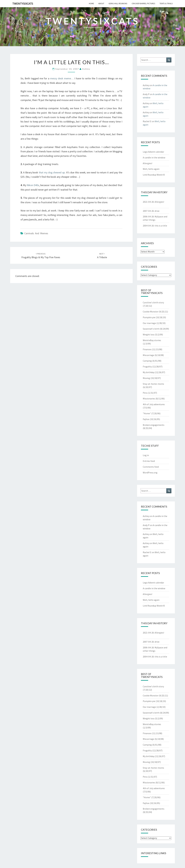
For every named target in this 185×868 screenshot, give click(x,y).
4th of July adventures (154, 404)
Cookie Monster (151, 312)
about (101, 3)
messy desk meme (61, 78)
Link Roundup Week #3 (154, 175)
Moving (146, 378)
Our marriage (149, 323)
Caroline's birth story (153, 302)
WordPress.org (150, 473)
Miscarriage (149, 355)
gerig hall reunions (118, 3)
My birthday (149, 372)
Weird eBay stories (152, 340)
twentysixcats (23, 4)
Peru (145, 393)
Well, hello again (151, 169)
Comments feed (151, 467)
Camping (147, 361)
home (91, 3)
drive (157, 211)
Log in (146, 455)
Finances (147, 349)
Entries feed (149, 461)
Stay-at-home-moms (153, 384)
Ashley (86, 69)
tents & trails (166, 3)
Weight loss (149, 334)
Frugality (147, 366)
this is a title (161, 226)
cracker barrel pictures (143, 3)
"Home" (147, 413)
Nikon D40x (33, 185)
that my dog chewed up (52, 172)
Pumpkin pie (149, 317)
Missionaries (149, 399)
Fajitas (146, 419)
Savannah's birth (151, 329)
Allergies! (147, 163)
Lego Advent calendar (153, 152)
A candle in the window (154, 158)
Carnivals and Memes (36, 233)
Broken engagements (154, 425)
